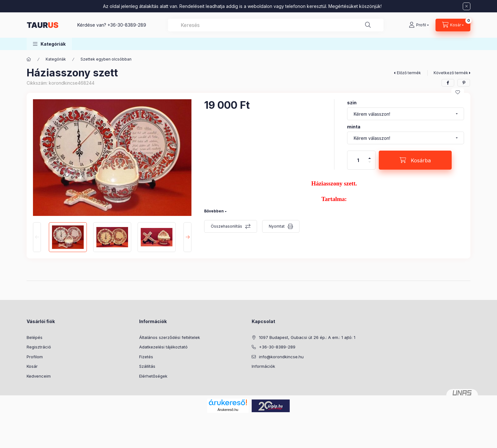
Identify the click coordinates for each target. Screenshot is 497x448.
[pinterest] (464, 83)
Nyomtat (277, 226)
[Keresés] (368, 25)
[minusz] (370, 165)
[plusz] (370, 156)
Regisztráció (39, 347)
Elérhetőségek (153, 376)
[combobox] (276, 25)
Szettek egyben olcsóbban (106, 59)
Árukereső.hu (228, 410)
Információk (263, 366)
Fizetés (146, 357)
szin (352, 103)
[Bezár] (467, 6)
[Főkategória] (29, 59)
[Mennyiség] (358, 160)
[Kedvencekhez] (458, 92)
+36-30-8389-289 (127, 25)
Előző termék (409, 73)
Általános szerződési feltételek (170, 337)
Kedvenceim (39, 376)
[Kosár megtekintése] (453, 25)
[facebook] (448, 83)
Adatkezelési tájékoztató (163, 347)
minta (354, 127)
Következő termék (451, 73)
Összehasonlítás (226, 226)
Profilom (35, 357)
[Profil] (419, 25)
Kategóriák (56, 59)
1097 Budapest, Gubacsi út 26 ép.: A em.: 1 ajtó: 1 (307, 337)
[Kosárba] (415, 160)
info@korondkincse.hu (281, 357)
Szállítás (147, 366)
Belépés (35, 337)
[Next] (187, 237)
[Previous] (37, 237)
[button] (49, 44)
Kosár (32, 366)
